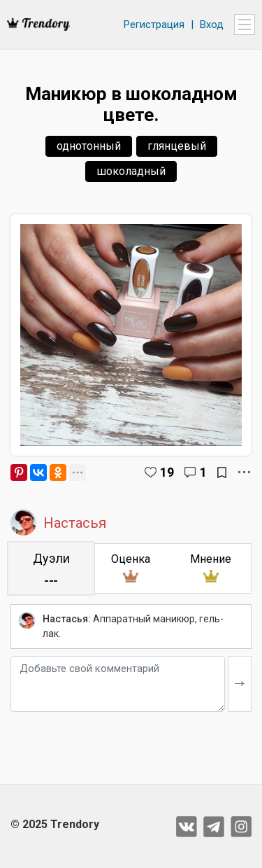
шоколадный (131, 171)
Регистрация (154, 24)
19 (167, 472)
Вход (212, 24)
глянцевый (177, 146)
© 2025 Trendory (55, 824)
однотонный (89, 146)
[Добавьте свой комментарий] (118, 684)
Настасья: (67, 619)
